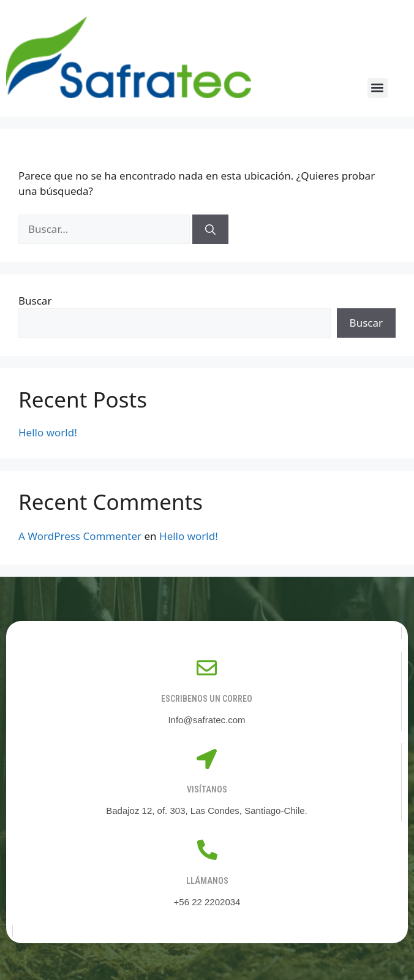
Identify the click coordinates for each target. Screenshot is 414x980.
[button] (378, 88)
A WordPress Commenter (80, 536)
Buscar (35, 301)
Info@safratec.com (206, 720)
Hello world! (48, 432)
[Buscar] (210, 229)
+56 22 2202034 (207, 902)
